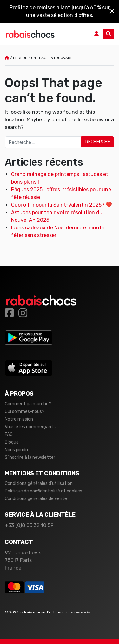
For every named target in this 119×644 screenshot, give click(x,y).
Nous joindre (17, 450)
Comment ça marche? (28, 404)
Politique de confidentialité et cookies (43, 491)
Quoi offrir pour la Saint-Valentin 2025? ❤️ (62, 205)
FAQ (9, 434)
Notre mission (19, 419)
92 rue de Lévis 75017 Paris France (23, 560)
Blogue (12, 442)
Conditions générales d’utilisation (39, 483)
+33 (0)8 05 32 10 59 (29, 525)
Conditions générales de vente (36, 499)
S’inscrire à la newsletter (30, 457)
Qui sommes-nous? (25, 412)
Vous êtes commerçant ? (31, 427)
